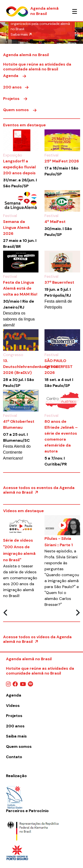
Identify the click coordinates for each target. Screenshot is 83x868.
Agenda (15, 76)
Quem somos (20, 110)
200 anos (16, 87)
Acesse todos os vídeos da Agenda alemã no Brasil (37, 639)
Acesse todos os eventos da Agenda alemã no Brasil (39, 490)
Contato (14, 757)
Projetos (15, 99)
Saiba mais (21, 34)
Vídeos (13, 706)
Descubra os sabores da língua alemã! (19, 319)
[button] (6, 33)
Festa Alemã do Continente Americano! (17, 452)
